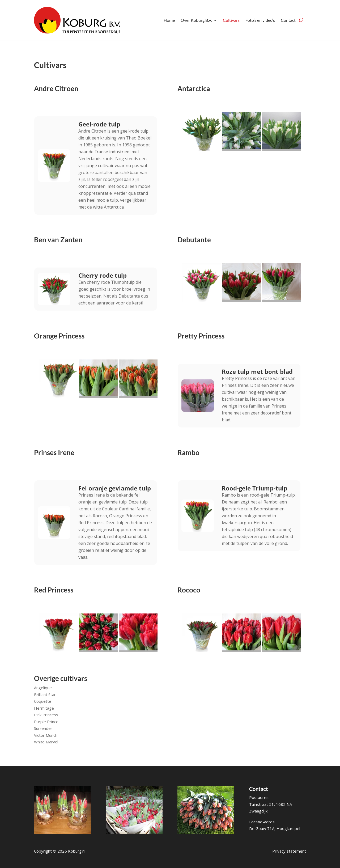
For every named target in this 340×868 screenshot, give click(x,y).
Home (169, 20)
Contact (288, 20)
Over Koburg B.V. (196, 20)
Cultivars (231, 20)
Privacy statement (289, 851)
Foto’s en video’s (260, 20)
